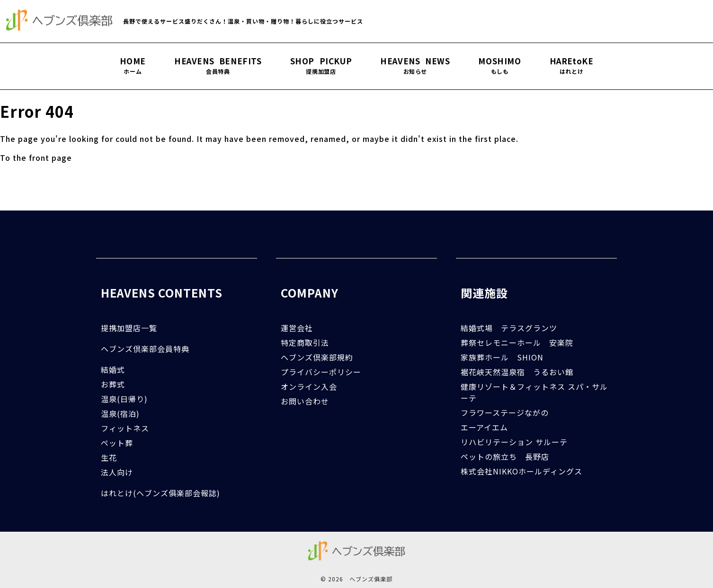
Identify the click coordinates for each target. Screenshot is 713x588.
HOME (133, 66)
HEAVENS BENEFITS (218, 66)
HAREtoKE (572, 66)
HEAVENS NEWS (415, 66)
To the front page (36, 158)
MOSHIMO (499, 66)
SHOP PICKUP (321, 66)
